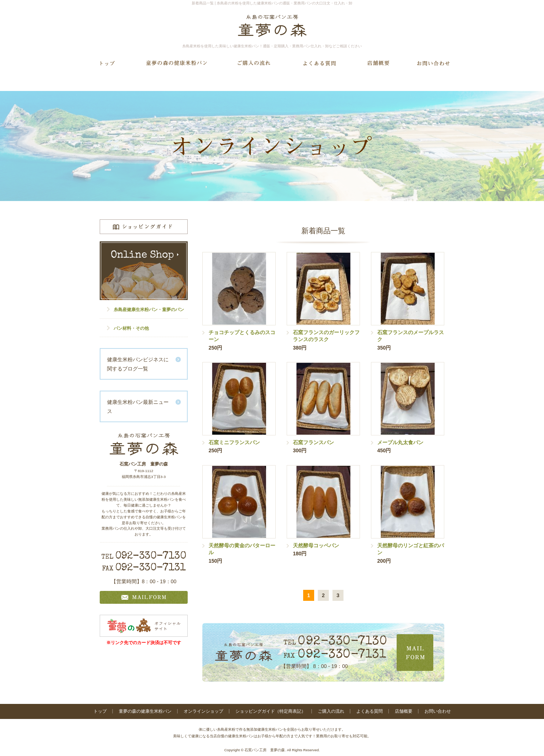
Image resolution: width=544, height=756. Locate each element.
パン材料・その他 (131, 328)
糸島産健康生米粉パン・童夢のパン (149, 310)
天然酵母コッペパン (316, 545)
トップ (100, 711)
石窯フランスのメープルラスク (411, 336)
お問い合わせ (438, 711)
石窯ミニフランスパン (234, 442)
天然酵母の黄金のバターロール (242, 549)
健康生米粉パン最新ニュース (138, 407)
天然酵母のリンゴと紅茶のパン (411, 549)
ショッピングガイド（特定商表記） (271, 711)
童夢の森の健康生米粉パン (145, 711)
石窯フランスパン (313, 442)
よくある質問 (370, 711)
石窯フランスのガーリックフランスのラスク (326, 336)
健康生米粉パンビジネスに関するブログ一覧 (138, 364)
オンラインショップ (203, 711)
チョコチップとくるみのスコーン (242, 336)
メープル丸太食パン (400, 442)
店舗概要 (404, 711)
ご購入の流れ (331, 711)
